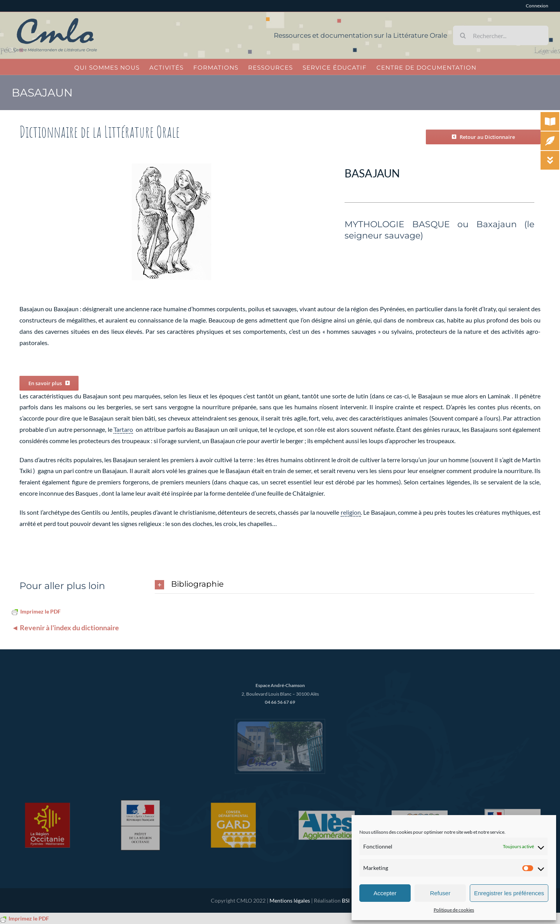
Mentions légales (290, 900)
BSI (346, 900)
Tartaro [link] (123, 429)
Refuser (440, 893)
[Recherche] (463, 35)
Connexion (537, 6)
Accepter (385, 893)
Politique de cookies (454, 910)
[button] (345, 585)
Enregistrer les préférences (509, 893)
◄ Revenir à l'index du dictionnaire (65, 628)
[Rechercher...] (501, 35)
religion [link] (351, 512)
